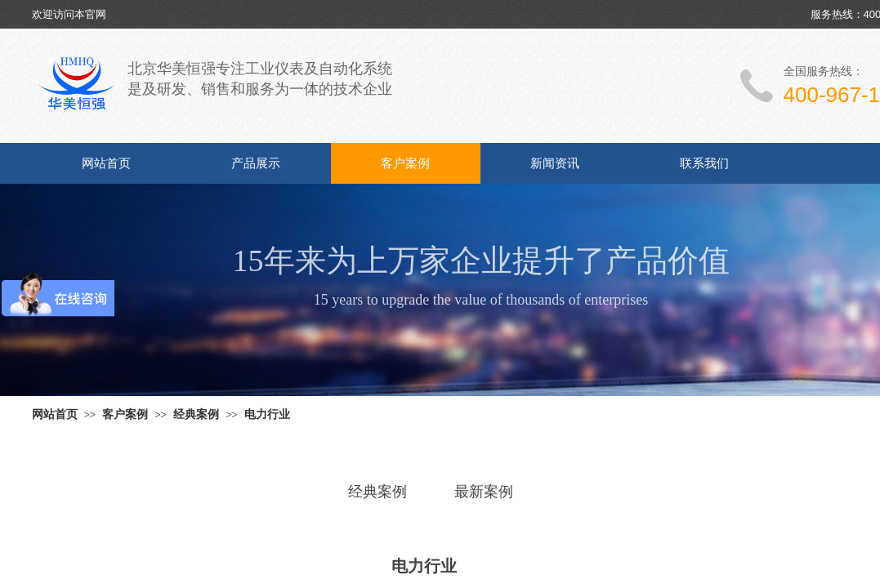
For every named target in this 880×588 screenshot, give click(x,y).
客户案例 (405, 163)
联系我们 (704, 163)
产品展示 (256, 163)
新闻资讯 (555, 163)
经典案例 (196, 414)
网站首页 (106, 163)
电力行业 (267, 414)
